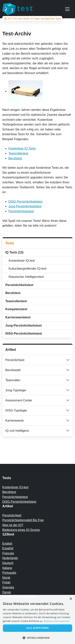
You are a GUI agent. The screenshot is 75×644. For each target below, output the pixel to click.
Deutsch (8, 563)
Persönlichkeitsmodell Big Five (23, 520)
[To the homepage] (18, 9)
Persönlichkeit (15, 360)
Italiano (7, 568)
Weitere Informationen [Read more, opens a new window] (57, 621)
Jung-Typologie (16, 390)
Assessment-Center (19, 400)
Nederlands (10, 558)
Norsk (6, 578)
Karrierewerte (15, 421)
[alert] (37, 619)
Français (8, 553)
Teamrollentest (18, 153)
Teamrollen (13, 380)
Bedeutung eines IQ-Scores (21, 530)
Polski (6, 582)
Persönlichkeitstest (21, 211)
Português (9, 573)
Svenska (8, 587)
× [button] (71, 599)
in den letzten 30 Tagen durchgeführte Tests (32, 19)
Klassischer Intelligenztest (25, 277)
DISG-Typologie (16, 410)
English (7, 544)
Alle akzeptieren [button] (38, 628)
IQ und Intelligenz (17, 431)
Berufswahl (13, 370)
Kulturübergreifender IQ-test (27, 269)
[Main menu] (67, 9)
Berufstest (15, 158)
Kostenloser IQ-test (21, 261)
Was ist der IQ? (13, 525)
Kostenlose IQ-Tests (22, 148)
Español (8, 548)
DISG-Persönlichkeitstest (25, 202)
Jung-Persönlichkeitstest (25, 206)
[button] (37, 638)
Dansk (7, 592)
